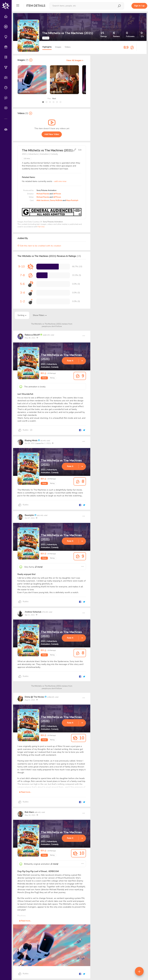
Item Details (36, 6)
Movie (44, 378)
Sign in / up (139, 6)
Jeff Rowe (57, 194)
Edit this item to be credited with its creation (39, 246)
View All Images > (75, 60)
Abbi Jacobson (43, 200)
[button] (43, 102)
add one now (60, 181)
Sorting (22, 315)
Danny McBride (56, 200)
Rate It (70, 361)
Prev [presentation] (49, 99)
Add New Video (52, 134)
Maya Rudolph (72, 200)
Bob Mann (34, 92)
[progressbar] (48, 267)
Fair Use (41, 227)
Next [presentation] (54, 99)
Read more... (25, 792)
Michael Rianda (43, 194)
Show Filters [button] (40, 315)
